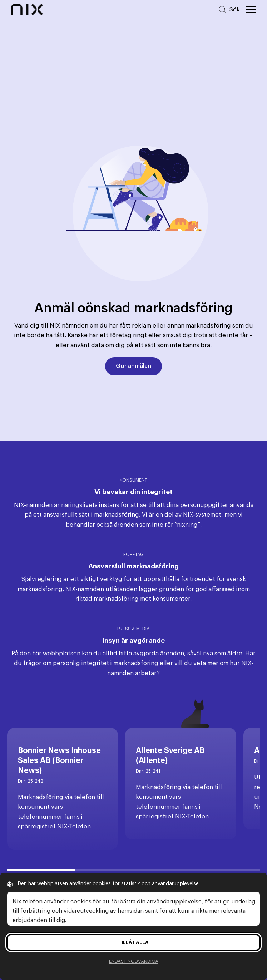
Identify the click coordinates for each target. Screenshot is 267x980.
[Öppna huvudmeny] (251, 10)
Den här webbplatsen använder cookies (64, 884)
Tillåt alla (133, 942)
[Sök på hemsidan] (229, 9)
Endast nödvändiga (134, 961)
